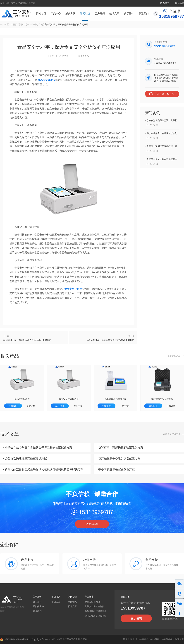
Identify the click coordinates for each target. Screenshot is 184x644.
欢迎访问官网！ (19, 3)
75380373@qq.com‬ (165, 63)
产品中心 (56, 13)
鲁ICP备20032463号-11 (17, 639)
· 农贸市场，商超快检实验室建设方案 (120, 447)
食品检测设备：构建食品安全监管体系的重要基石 (110, 340)
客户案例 (100, 13)
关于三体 (129, 13)
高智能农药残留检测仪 (115, 399)
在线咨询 (92, 524)
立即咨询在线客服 (164, 94)
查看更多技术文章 (172, 434)
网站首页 (41, 13)
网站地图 (180, 3)
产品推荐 (89, 597)
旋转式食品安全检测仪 (162, 399)
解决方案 (70, 13)
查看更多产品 (174, 356)
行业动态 (34, 24)
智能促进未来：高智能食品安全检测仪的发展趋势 (27, 340)
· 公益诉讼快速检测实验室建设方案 (25, 458)
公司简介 (37, 602)
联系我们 (165, 3)
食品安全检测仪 (22, 399)
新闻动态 (85, 13)
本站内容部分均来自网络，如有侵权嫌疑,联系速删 (160, 639)
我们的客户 (38, 606)
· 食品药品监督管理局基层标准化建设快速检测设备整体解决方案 (43, 469)
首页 (15, 24)
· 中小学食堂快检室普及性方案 (116, 469)
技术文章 (114, 13)
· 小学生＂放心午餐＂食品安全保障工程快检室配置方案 (38, 447)
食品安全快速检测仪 (69, 399)
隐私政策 (128, 639)
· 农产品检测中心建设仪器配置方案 (119, 458)
